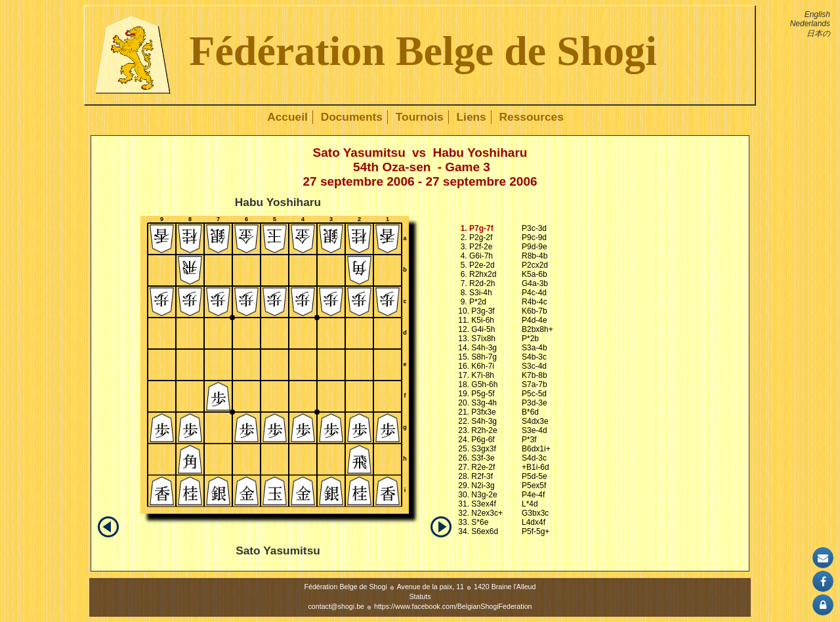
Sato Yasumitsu (359, 153)
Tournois (420, 117)
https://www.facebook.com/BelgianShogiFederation (453, 606)
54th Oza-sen (392, 167)
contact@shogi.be (336, 606)
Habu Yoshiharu (480, 153)
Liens (471, 117)
